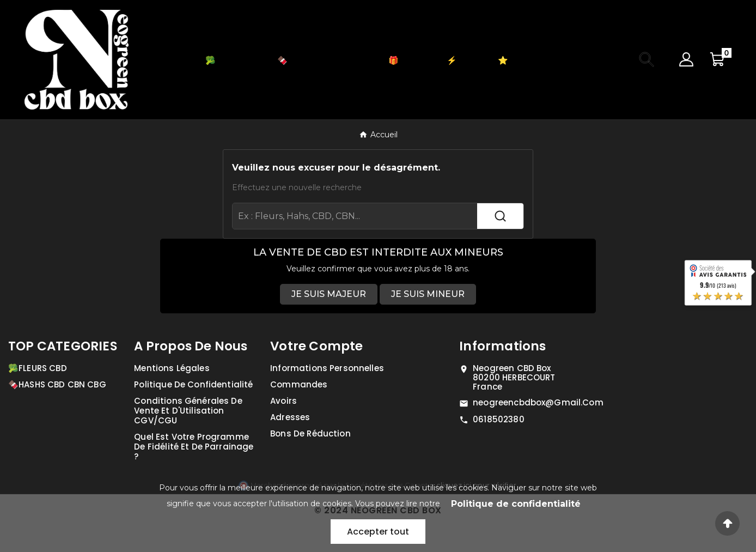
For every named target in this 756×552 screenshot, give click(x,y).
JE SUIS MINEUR (428, 294)
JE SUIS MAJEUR (329, 294)
